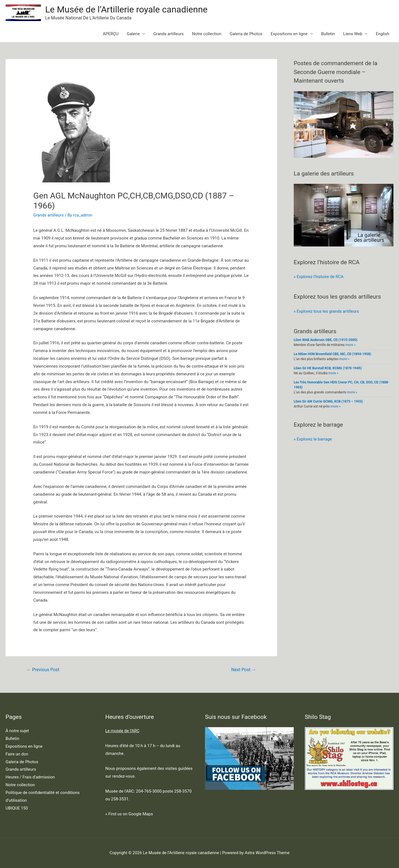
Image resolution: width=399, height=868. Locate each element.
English (383, 34)
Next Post (244, 670)
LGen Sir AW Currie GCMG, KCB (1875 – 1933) (328, 401)
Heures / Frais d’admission (30, 777)
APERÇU (111, 34)
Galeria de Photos (246, 34)
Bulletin (328, 34)
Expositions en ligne (289, 34)
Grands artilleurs (168, 34)
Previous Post (43, 670)
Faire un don (17, 754)
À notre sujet (17, 731)
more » (351, 345)
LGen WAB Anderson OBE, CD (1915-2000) (326, 340)
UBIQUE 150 (17, 808)
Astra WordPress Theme (267, 853)
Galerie (133, 34)
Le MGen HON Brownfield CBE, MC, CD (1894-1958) (332, 354)
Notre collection (207, 34)
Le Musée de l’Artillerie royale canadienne (126, 9)
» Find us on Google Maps (129, 814)
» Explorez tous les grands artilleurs (326, 311)
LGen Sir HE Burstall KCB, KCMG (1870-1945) (328, 368)
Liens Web (353, 34)
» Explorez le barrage (313, 439)
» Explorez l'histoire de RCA (319, 277)
